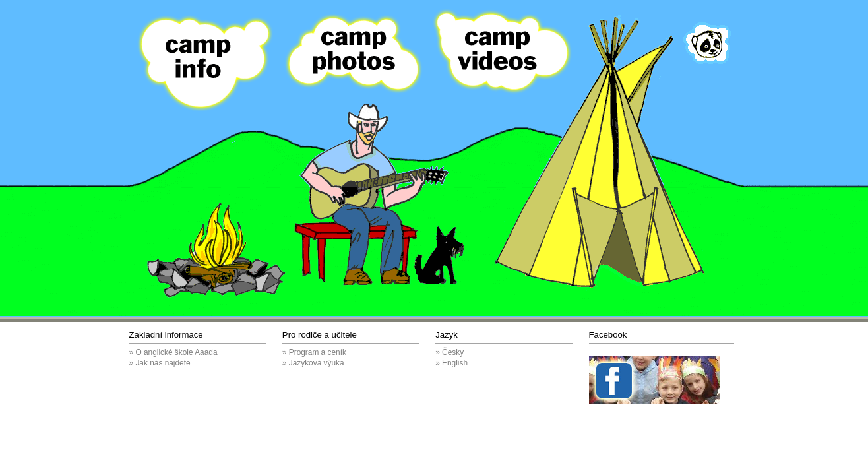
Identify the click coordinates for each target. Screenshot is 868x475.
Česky (453, 352)
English (455, 363)
